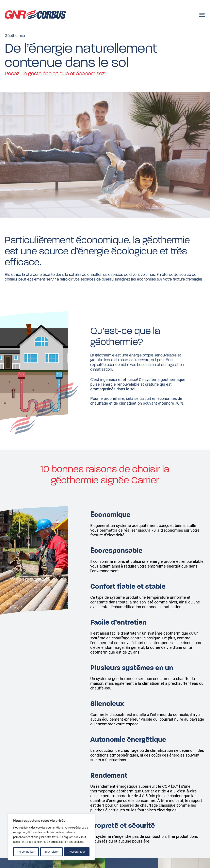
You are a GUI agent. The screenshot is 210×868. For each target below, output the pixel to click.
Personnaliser (26, 852)
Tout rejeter (52, 852)
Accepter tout (77, 852)
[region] (51, 837)
